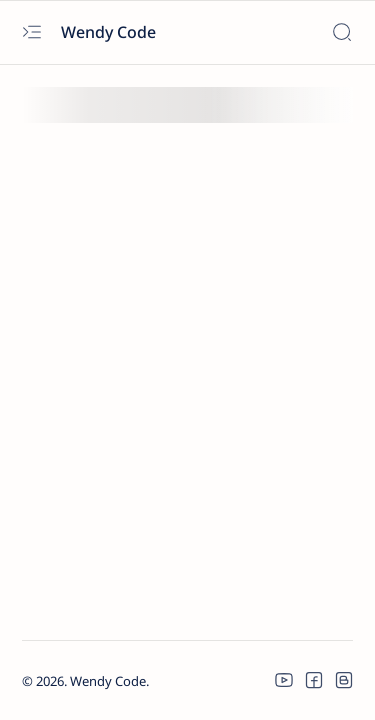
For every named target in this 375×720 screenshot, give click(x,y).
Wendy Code (110, 32)
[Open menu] (31, 32)
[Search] (341, 32)
